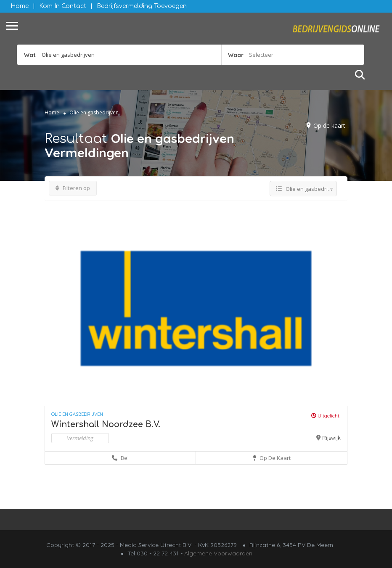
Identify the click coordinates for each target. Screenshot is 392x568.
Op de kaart (329, 125)
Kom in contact (63, 6)
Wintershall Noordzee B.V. (106, 424)
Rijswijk (331, 438)
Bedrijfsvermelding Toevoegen (142, 6)
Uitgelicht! (326, 416)
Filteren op (73, 188)
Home (20, 6)
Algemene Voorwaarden (218, 553)
